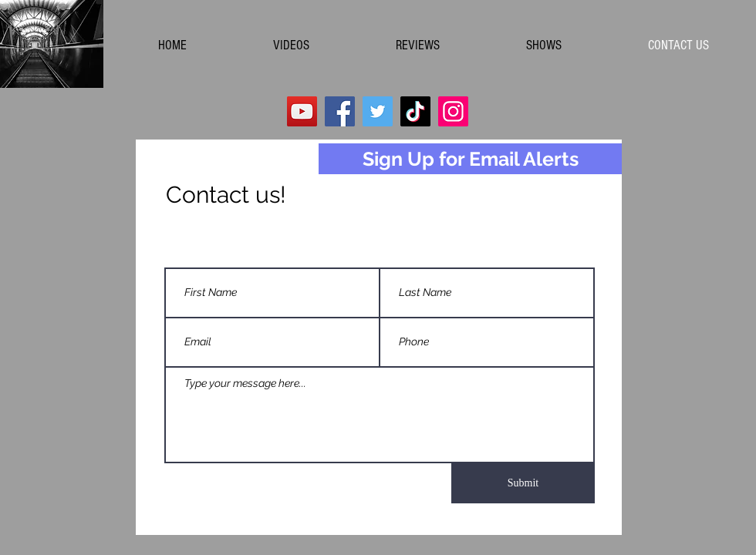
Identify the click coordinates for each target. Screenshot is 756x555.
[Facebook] (340, 111)
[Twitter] (378, 111)
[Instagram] (453, 111)
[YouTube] (302, 111)
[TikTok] (415, 111)
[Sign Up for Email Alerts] (470, 159)
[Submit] (523, 483)
